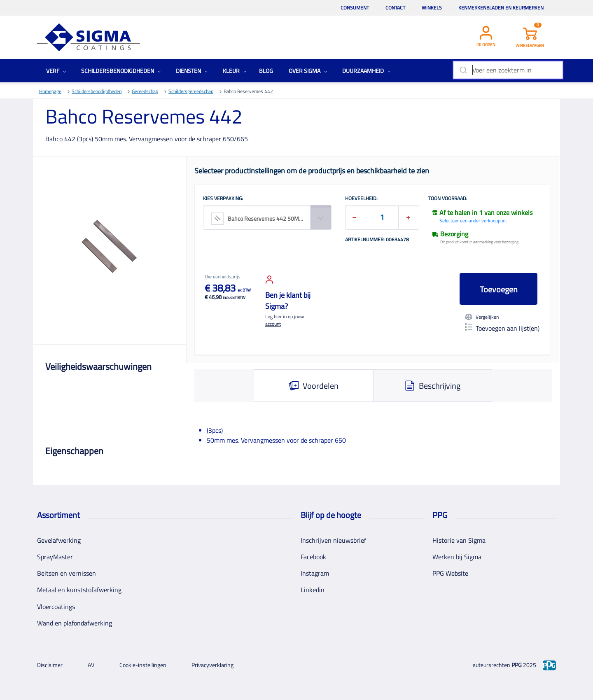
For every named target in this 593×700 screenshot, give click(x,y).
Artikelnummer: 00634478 (377, 240)
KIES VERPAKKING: (223, 199)
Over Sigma (308, 71)
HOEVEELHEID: (361, 199)
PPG (517, 665)
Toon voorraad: (448, 199)
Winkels (432, 8)
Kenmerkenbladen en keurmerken (501, 8)
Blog (266, 71)
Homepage (50, 91)
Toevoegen (499, 289)
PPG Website (450, 573)
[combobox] (508, 70)
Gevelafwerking (59, 540)
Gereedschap (145, 91)
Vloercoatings (56, 607)
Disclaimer (50, 665)
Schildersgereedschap (191, 91)
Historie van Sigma (459, 540)
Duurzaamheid (366, 71)
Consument (355, 8)
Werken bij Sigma (457, 557)
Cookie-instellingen (143, 665)
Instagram (315, 573)
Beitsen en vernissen (67, 573)
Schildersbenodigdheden (121, 71)
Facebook (313, 557)
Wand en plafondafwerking (75, 623)
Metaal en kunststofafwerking (79, 590)
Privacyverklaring (212, 665)
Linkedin (313, 590)
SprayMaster (55, 557)
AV (91, 665)
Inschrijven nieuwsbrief (333, 540)
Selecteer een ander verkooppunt (473, 220)
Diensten (192, 71)
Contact (395, 8)
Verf (56, 71)
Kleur (235, 71)
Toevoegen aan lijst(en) (502, 328)
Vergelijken (482, 317)
